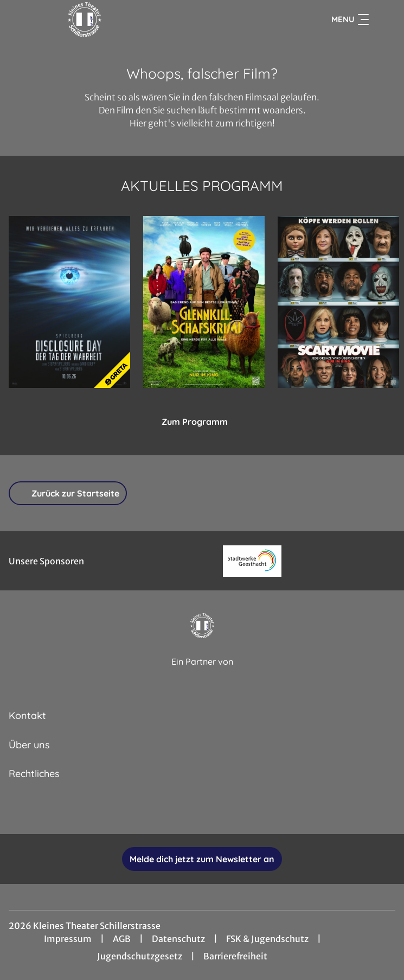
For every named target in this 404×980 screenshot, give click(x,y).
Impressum (68, 939)
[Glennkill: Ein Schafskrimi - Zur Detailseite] (204, 302)
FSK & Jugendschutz (267, 939)
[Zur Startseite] (85, 20)
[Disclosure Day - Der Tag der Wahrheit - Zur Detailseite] (69, 302)
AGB (122, 939)
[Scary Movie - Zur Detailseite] (338, 302)
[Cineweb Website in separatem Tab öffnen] (202, 674)
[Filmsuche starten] (384, 20)
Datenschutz (178, 939)
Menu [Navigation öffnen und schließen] (350, 20)
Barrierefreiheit (235, 956)
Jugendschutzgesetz (140, 956)
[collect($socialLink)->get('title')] (166, 810)
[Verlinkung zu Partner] (252, 561)
